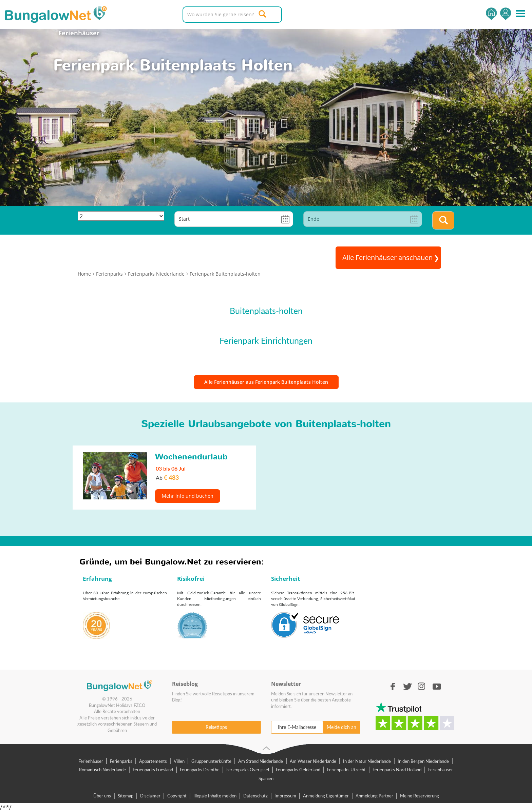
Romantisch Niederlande (102, 770)
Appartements (153, 761)
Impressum (285, 796)
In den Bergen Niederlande (423, 761)
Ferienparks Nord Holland (397, 770)
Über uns (102, 796)
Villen (179, 761)
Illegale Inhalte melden (215, 796)
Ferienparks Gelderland (298, 770)
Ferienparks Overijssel (248, 770)
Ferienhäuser (79, 33)
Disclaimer (150, 796)
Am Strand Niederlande (261, 761)
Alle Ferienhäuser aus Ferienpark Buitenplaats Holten (266, 382)
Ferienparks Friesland (153, 770)
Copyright (177, 796)
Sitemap (126, 796)
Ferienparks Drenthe (200, 770)
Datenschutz (255, 796)
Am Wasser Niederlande (313, 761)
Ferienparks (121, 761)
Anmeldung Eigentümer (326, 796)
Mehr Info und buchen (188, 496)
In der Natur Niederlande (367, 761)
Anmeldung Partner (374, 796)
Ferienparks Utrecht (346, 770)
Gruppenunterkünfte (211, 761)
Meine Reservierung (420, 796)
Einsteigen (506, 14)
